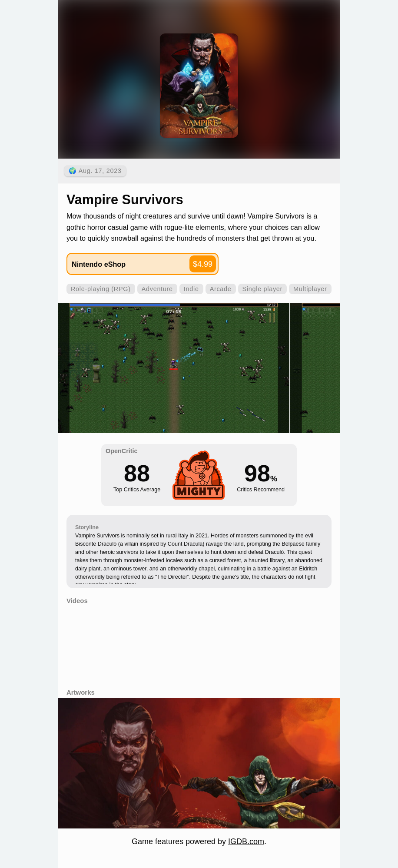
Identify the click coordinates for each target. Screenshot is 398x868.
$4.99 (203, 264)
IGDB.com (246, 841)
